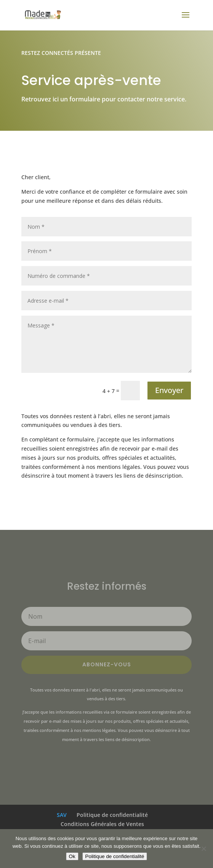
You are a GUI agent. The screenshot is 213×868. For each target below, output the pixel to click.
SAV (62, 815)
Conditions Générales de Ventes (102, 824)
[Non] (203, 849)
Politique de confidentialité (112, 815)
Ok (72, 856)
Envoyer (169, 390)
